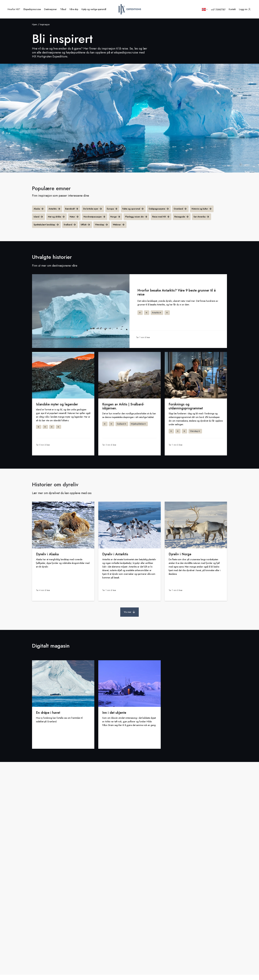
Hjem (35, 24)
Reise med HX (161, 217)
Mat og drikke (56, 217)
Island (38, 217)
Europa (112, 209)
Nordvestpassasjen (95, 217)
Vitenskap (102, 225)
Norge (115, 217)
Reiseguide (182, 217)
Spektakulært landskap (46, 225)
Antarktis (55, 209)
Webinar (119, 225)
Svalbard (70, 225)
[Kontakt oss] (232, 9)
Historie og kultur (202, 209)
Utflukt (86, 225)
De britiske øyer (93, 209)
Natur (74, 217)
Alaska (39, 209)
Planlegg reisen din (136, 217)
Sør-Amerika (202, 217)
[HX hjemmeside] (130, 9)
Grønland (180, 209)
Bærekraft (72, 209)
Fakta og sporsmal (133, 209)
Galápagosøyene (159, 209)
